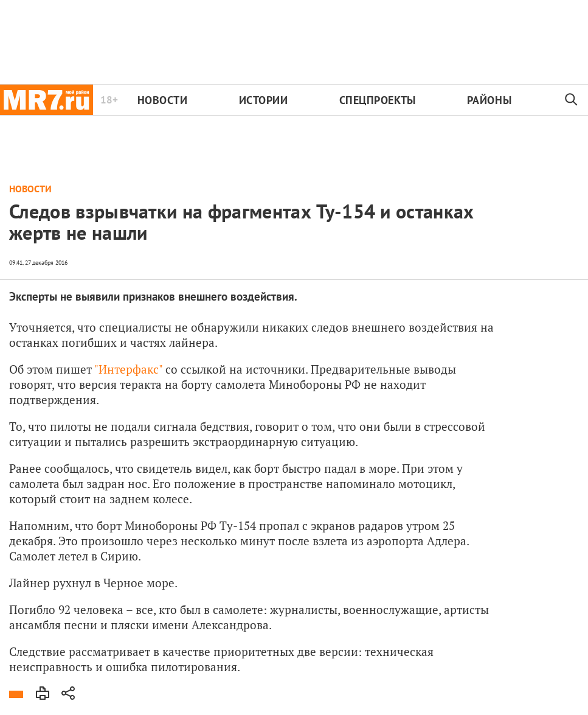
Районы (489, 100)
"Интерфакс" (128, 369)
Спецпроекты (378, 100)
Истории (264, 100)
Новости (163, 100)
